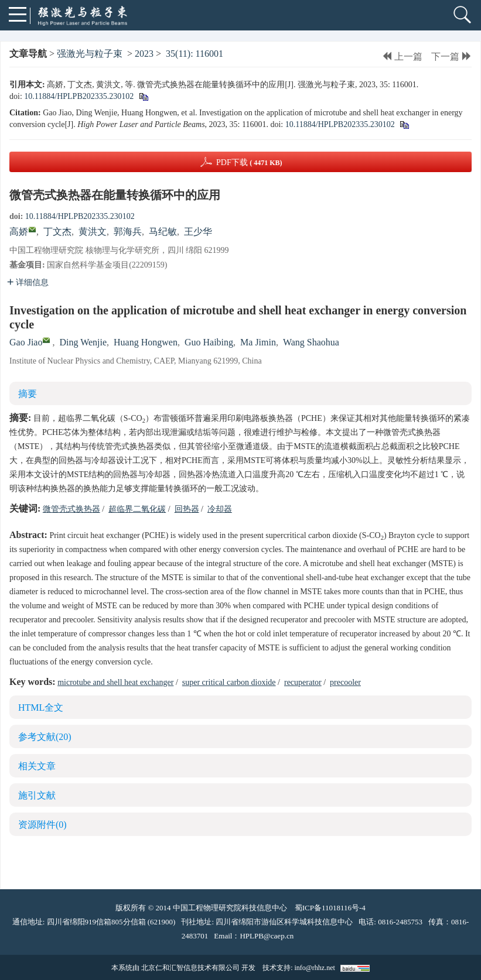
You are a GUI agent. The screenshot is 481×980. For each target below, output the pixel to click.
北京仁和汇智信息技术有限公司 (190, 968)
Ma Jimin (258, 342)
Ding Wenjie (83, 342)
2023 (144, 54)
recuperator (303, 682)
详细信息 (28, 282)
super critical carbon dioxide (229, 682)
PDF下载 (249, 162)
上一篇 (402, 56)
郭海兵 (128, 232)
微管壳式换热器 (71, 509)
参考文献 (45, 737)
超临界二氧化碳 (137, 509)
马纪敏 (163, 232)
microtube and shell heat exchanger (115, 682)
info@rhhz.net (314, 968)
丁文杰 (57, 232)
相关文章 (37, 766)
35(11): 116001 (195, 54)
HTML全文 (41, 707)
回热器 (187, 509)
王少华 (198, 232)
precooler (345, 682)
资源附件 (42, 825)
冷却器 (220, 509)
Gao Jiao (26, 342)
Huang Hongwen (146, 342)
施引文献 (37, 795)
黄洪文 (93, 232)
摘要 (28, 394)
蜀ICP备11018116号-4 (330, 908)
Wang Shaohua (311, 342)
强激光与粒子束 (90, 54)
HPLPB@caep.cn (267, 936)
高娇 (19, 232)
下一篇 (451, 56)
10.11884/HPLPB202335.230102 (79, 96)
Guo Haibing (209, 342)
